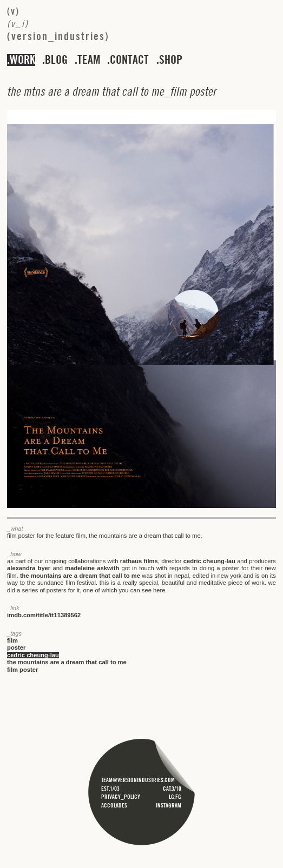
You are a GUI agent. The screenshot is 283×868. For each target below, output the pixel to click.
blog (56, 60)
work (22, 60)
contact (129, 60)
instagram (169, 805)
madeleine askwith (92, 568)
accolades (114, 805)
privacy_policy (121, 797)
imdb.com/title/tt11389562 (44, 615)
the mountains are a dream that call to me (80, 576)
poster (16, 647)
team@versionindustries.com (138, 780)
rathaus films (139, 561)
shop (171, 60)
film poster (22, 670)
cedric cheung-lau (209, 561)
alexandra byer (29, 568)
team (89, 60)
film (12, 640)
